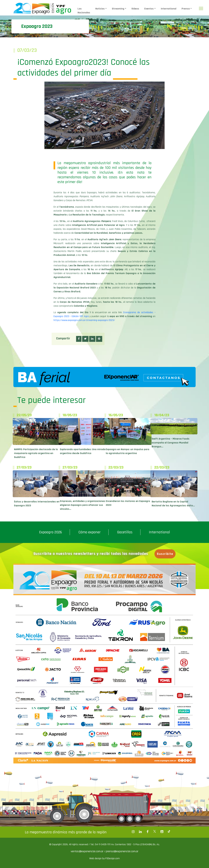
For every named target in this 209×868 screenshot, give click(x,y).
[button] (79, 339)
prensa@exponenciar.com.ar (122, 851)
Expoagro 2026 (51, 532)
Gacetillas (125, 532)
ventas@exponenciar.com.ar (87, 851)
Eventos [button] (149, 9)
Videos (135, 9)
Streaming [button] (118, 9)
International (169, 9)
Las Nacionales (84, 11)
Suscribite (165, 554)
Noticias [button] (100, 9)
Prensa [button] (186, 9)
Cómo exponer (89, 532)
